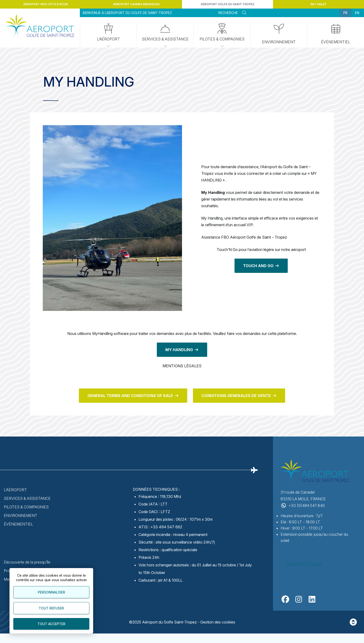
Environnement (279, 34)
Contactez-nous (304, 564)
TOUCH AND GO (258, 266)
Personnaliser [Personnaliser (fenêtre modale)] (51, 592)
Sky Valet (318, 4)
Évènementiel (18, 524)
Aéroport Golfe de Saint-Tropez (228, 4)
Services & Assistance (165, 36)
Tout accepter (51, 624)
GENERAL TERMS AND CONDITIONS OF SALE (130, 396)
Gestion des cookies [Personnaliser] (218, 622)
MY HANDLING (179, 350)
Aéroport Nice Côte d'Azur (45, 4)
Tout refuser (51, 608)
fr (345, 13)
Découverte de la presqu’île (27, 562)
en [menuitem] (357, 13)
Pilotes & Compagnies (222, 36)
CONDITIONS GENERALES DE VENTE (236, 396)
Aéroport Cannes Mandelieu (136, 4)
